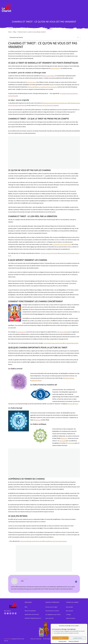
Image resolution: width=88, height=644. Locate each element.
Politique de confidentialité (74, 641)
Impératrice (34, 380)
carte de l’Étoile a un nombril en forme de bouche (43, 87)
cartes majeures (55, 68)
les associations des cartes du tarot (53, 343)
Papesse (67, 378)
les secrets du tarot (37, 541)
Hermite (70, 404)
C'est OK (60, 638)
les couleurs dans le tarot (71, 343)
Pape (72, 378)
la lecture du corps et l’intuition (49, 253)
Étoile (40, 380)
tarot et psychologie (26, 541)
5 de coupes (62, 441)
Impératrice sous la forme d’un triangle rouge (55, 103)
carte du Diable (63, 332)
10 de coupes (71, 443)
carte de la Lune (21, 332)
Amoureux (64, 438)
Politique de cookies (62, 641)
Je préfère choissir (78, 638)
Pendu (76, 404)
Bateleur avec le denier (48, 76)
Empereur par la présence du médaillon (48, 105)
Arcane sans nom (31, 82)
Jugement (38, 420)
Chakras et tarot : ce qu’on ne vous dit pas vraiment (44, 22)
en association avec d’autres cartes (62, 244)
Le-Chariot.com (8, 639)
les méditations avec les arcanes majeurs (55, 541)
